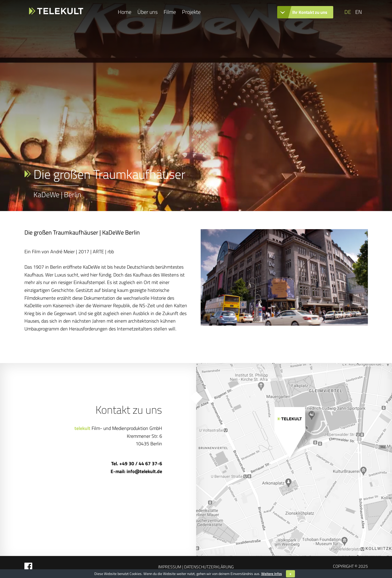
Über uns (147, 12)
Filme (170, 12)
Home (125, 12)
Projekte (191, 12)
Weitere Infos (272, 574)
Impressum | (171, 567)
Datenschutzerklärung (209, 567)
